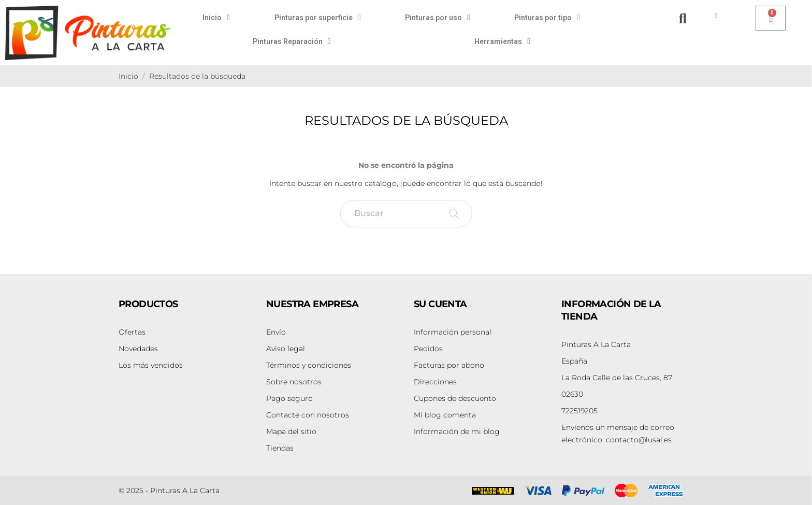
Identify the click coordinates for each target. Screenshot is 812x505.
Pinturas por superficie (318, 18)
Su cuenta (440, 304)
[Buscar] (406, 214)
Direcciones (435, 382)
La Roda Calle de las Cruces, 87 (617, 378)
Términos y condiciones (309, 365)
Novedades (138, 349)
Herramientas (502, 41)
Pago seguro (289, 398)
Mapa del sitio (291, 431)
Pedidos (428, 349)
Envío (276, 332)
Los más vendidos (151, 365)
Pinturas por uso (438, 18)
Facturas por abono (449, 365)
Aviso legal (286, 349)
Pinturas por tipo (547, 18)
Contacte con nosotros (308, 415)
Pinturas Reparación (292, 41)
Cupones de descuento (455, 398)
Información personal (453, 332)
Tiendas (280, 448)
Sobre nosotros (294, 382)
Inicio (216, 18)
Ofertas (132, 332)
